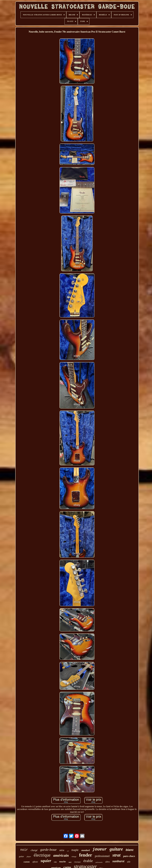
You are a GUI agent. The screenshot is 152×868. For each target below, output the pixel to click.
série (62, 850)
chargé (34, 850)
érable (88, 861)
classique (77, 862)
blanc (130, 850)
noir (24, 850)
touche (63, 862)
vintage (74, 857)
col (68, 851)
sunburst (118, 861)
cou (55, 862)
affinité (35, 862)
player (29, 857)
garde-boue (48, 850)
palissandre (99, 862)
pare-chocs (129, 856)
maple (75, 850)
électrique (42, 855)
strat (116, 855)
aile (129, 862)
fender (86, 855)
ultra (108, 862)
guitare (116, 849)
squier (46, 861)
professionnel (102, 856)
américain (61, 855)
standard (85, 850)
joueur (100, 849)
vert (70, 862)
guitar (22, 856)
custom (27, 862)
